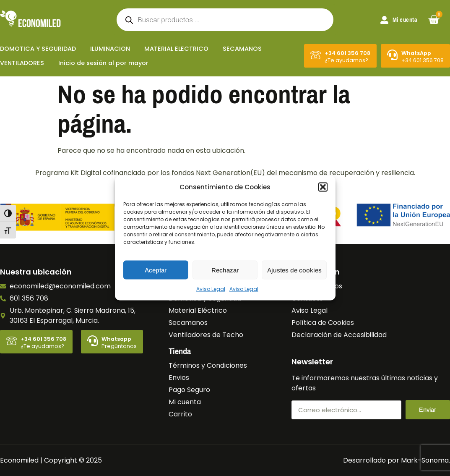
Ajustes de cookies (294, 270)
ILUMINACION (110, 49)
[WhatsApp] (392, 55)
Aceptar (156, 270)
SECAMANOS (242, 49)
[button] (323, 187)
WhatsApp (416, 53)
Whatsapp (116, 339)
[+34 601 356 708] (316, 55)
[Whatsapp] (92, 341)
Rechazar (225, 270)
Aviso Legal (211, 289)
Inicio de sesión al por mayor (103, 63)
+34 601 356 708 (347, 53)
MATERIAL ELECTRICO (176, 49)
